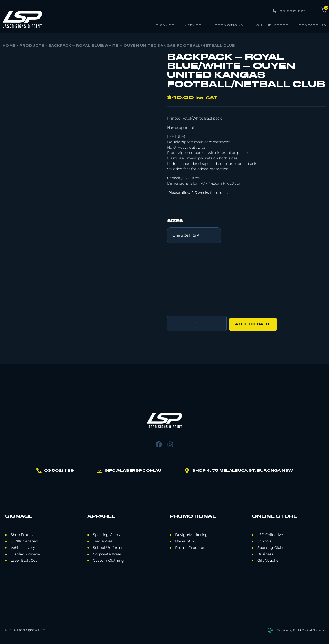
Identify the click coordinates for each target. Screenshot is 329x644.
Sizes (175, 221)
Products (32, 46)
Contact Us (313, 25)
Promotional (230, 25)
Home (9, 46)
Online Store (273, 25)
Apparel (195, 25)
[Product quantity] (197, 322)
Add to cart (255, 322)
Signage (165, 25)
